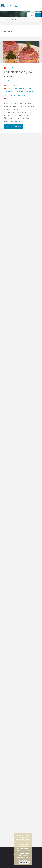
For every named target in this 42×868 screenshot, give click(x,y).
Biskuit (9, 88)
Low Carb (22, 95)
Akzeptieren (24, 862)
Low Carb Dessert (13, 68)
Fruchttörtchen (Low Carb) (18, 74)
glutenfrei (30, 92)
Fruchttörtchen (20, 92)
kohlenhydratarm (11, 95)
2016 (8, 19)
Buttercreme (18, 88)
